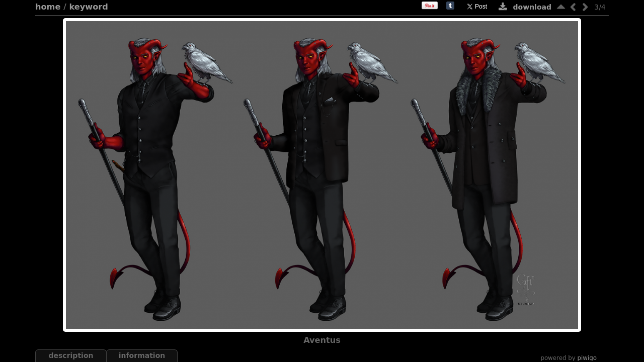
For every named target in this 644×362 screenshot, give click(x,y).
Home (48, 7)
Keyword (89, 7)
